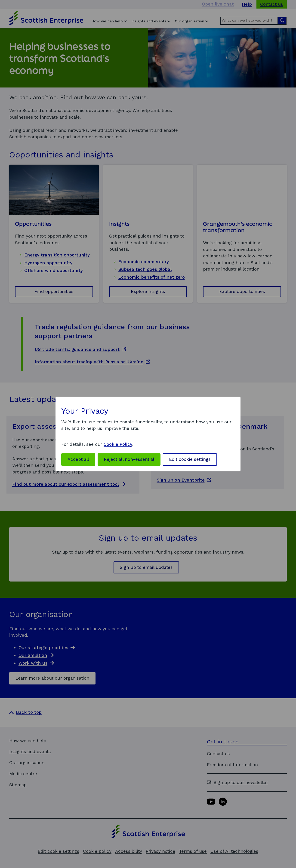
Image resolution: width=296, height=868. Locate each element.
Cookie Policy (118, 444)
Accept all (78, 459)
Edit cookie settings (190, 459)
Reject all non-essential (129, 459)
